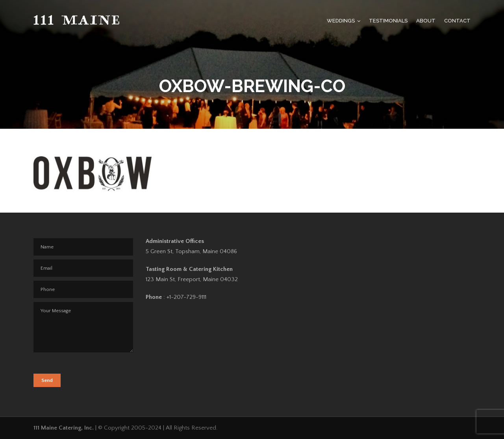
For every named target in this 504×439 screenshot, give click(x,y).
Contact (457, 21)
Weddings (341, 21)
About (426, 21)
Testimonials (388, 21)
